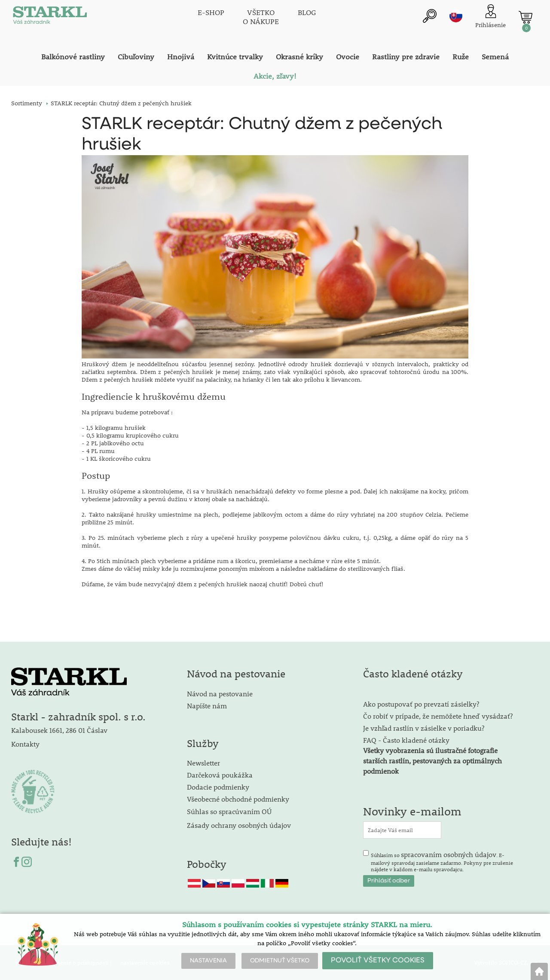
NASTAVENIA (208, 961)
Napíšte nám (207, 706)
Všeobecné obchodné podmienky (238, 799)
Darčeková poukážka (220, 775)
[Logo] (50, 17)
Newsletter (203, 763)
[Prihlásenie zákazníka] (490, 17)
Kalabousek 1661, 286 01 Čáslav (59, 730)
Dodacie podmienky (218, 787)
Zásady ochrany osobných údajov (240, 825)
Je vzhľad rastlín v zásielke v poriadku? (424, 728)
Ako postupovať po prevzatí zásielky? (421, 704)
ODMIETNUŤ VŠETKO (280, 961)
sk (456, 16)
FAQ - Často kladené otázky (406, 740)
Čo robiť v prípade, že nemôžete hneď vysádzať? (438, 716)
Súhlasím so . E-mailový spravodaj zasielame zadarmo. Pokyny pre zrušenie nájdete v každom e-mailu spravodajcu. (442, 861)
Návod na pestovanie (220, 694)
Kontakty (25, 744)
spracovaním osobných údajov (449, 854)
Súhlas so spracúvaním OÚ (229, 811)
